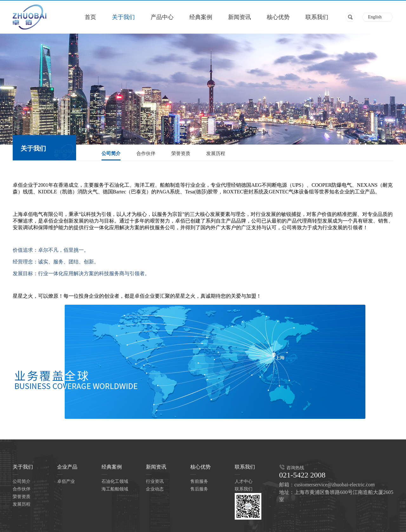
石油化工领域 (115, 481)
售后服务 (199, 489)
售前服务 (199, 481)
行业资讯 (155, 481)
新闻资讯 (239, 17)
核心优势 (278, 17)
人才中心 (244, 481)
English (375, 17)
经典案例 (201, 17)
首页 (90, 17)
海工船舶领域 (115, 489)
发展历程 (216, 153)
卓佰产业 (66, 481)
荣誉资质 (181, 153)
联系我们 (317, 17)
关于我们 (123, 17)
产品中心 (162, 17)
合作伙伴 (146, 153)
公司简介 (111, 153)
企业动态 (155, 489)
